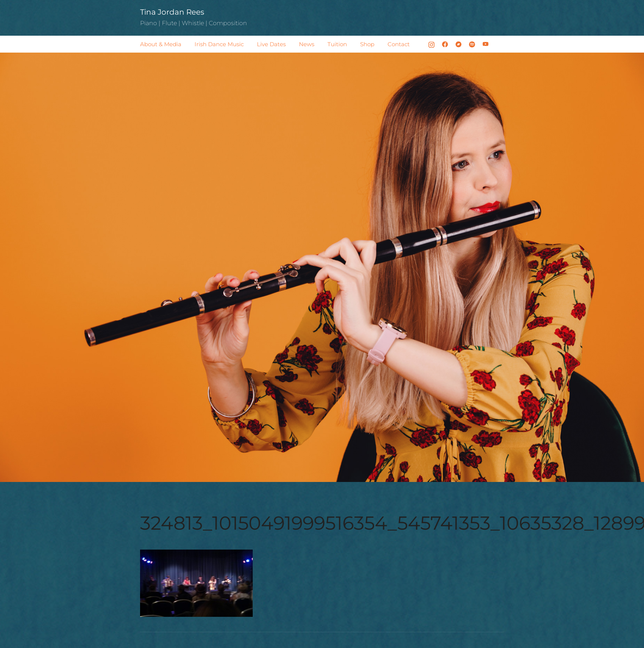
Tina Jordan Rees (172, 12)
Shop (367, 44)
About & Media (161, 44)
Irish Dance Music (219, 44)
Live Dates (271, 44)
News (307, 44)
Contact (399, 44)
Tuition (337, 44)
